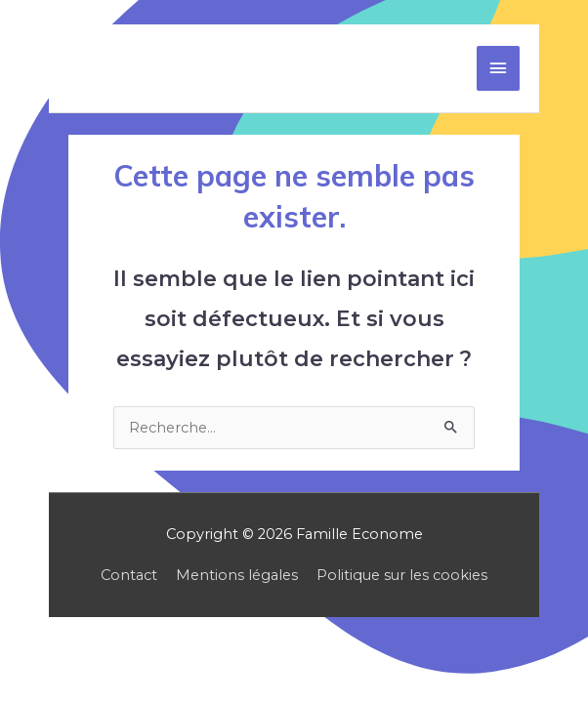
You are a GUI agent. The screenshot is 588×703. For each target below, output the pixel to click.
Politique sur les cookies (402, 575)
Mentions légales (237, 575)
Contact (129, 575)
